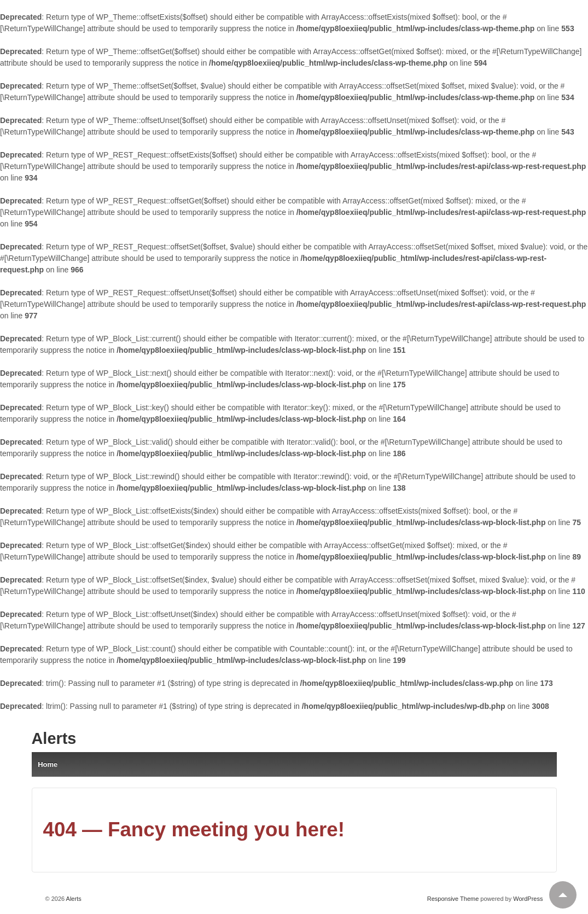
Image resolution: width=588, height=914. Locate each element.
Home (48, 764)
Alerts (54, 738)
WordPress (528, 899)
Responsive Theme (453, 899)
